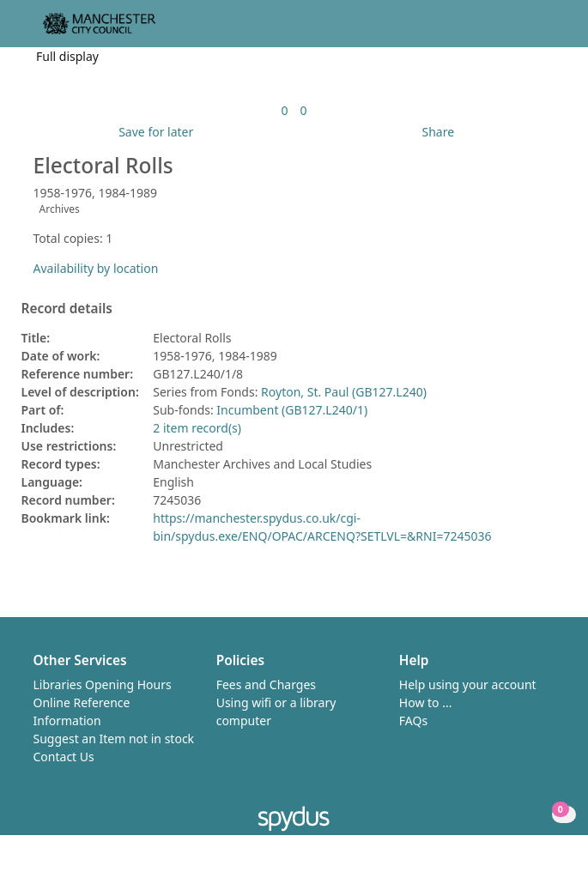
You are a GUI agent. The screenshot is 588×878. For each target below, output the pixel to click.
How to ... (426, 702)
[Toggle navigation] (549, 30)
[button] (528, 30)
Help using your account (468, 684)
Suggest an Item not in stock (114, 739)
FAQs (413, 721)
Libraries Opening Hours (103, 684)
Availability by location (96, 268)
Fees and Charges (266, 684)
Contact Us (64, 757)
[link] (284, 110)
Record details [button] (67, 309)
